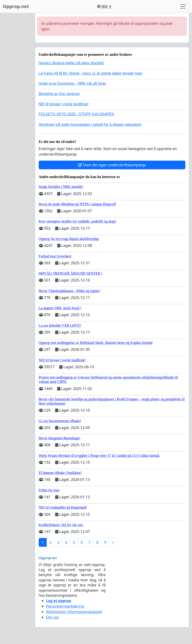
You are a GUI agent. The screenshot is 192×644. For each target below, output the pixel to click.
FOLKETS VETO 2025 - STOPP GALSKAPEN (76, 114)
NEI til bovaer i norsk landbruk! (64, 104)
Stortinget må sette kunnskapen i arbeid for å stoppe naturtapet (90, 124)
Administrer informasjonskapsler (74, 612)
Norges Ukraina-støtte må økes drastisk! (71, 63)
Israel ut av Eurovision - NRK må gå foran (72, 83)
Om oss (53, 617)
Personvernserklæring (65, 606)
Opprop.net (16, 6)
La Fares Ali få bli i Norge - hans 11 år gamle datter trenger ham (91, 73)
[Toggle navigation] (183, 6)
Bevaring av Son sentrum (59, 94)
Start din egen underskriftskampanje (112, 165)
